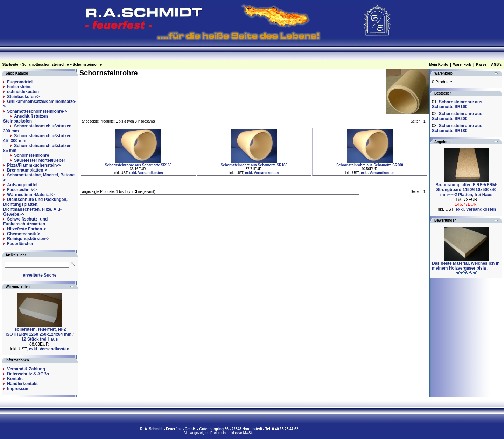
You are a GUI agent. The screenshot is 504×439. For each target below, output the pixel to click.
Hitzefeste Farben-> (26, 229)
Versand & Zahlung (26, 369)
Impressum (18, 389)
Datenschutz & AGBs (28, 374)
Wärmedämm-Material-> (31, 195)
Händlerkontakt (22, 384)
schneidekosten (23, 92)
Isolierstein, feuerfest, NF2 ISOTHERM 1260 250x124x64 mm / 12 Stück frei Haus (40, 334)
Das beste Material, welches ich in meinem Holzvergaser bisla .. (466, 266)
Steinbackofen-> (23, 97)
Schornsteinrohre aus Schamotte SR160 (138, 165)
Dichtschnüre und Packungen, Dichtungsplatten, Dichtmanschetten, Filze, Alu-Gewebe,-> (35, 207)
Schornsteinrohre (87, 65)
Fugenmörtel (20, 82)
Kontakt (15, 379)
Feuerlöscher (20, 244)
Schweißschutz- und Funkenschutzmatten (25, 222)
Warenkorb (462, 65)
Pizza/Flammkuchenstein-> (34, 165)
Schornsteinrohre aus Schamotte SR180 (254, 165)
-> (37, 111)
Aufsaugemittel (22, 185)
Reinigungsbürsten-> (28, 239)
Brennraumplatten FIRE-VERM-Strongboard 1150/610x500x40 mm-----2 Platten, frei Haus (466, 190)
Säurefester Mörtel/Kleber (40, 160)
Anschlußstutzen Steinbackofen (26, 119)
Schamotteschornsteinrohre (45, 65)
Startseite (10, 65)
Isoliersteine (19, 87)
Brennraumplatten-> (27, 170)
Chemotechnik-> (23, 234)
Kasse (481, 65)
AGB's (496, 65)
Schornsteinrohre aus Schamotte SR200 (370, 165)
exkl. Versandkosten (49, 349)
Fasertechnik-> (22, 190)
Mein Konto (439, 65)
